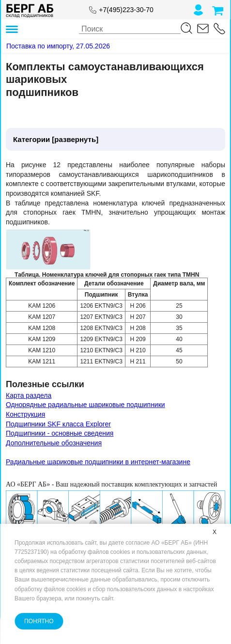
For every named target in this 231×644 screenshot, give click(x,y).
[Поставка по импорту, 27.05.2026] (58, 46)
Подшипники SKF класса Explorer (58, 424)
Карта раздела (29, 395)
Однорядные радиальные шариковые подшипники (85, 405)
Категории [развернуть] (56, 139)
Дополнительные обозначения (54, 443)
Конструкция (25, 414)
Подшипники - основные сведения (60, 433)
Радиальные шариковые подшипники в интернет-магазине (98, 462)
